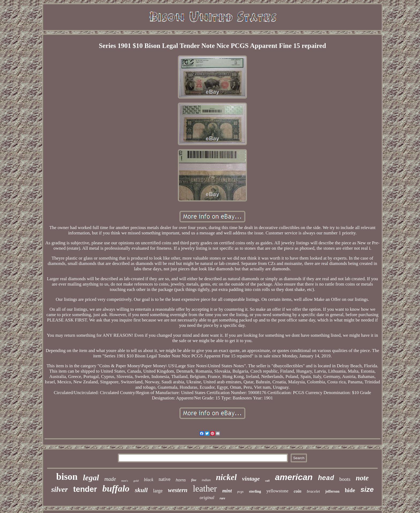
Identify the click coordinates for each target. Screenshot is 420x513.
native (164, 479)
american (294, 477)
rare (222, 498)
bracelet (313, 491)
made (110, 479)
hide (350, 490)
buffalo (116, 488)
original (207, 498)
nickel (226, 477)
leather (205, 489)
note (362, 478)
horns (181, 480)
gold (136, 481)
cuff (267, 481)
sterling (255, 491)
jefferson (332, 491)
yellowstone (277, 491)
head (326, 478)
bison (67, 477)
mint (227, 491)
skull (141, 490)
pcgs (241, 491)
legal (91, 478)
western (178, 490)
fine (194, 480)
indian (206, 480)
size (367, 489)
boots (345, 479)
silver (59, 489)
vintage (251, 479)
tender (85, 489)
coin (298, 491)
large (158, 491)
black (149, 480)
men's (125, 481)
